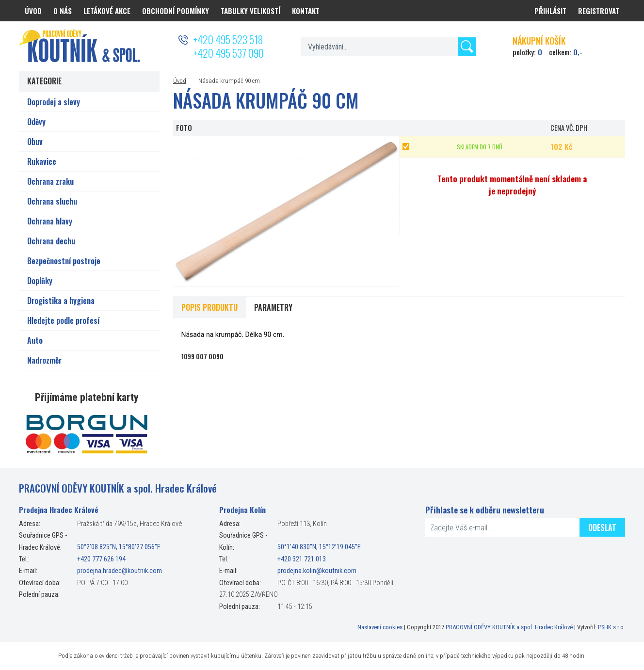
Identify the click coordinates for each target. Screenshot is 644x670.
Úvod (180, 81)
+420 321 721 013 (302, 559)
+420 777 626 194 (101, 559)
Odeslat (602, 527)
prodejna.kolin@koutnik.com (317, 571)
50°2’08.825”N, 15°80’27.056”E (119, 548)
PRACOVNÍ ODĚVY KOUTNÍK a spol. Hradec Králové (509, 627)
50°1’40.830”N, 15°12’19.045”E (319, 548)
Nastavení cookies (380, 627)
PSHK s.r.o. (612, 627)
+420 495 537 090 (228, 53)
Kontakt (306, 11)
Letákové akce (107, 11)
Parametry (273, 307)
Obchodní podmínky (176, 11)
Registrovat (599, 11)
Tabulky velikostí (250, 11)
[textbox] (388, 47)
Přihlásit (550, 11)
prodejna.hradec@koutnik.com (120, 571)
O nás (63, 11)
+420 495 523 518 (228, 39)
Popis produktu (209, 307)
